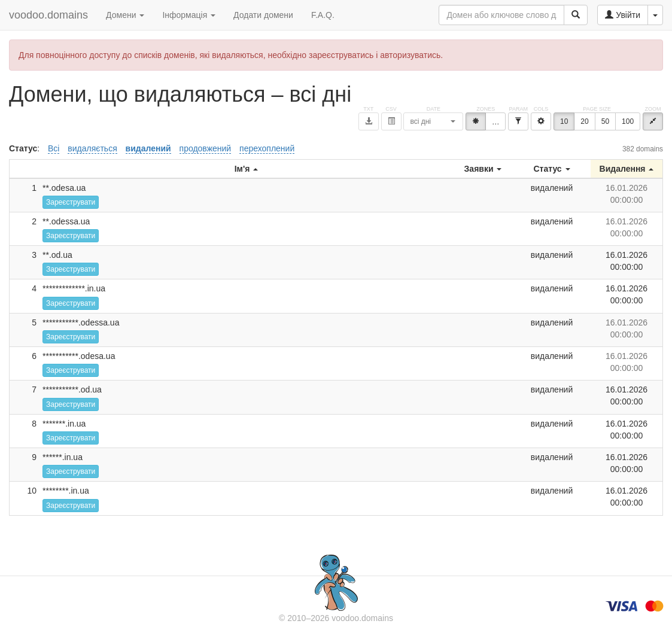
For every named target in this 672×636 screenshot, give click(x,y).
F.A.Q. (323, 15)
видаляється (92, 148)
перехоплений (267, 148)
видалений (148, 148)
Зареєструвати (71, 202)
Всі (54, 148)
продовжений (206, 148)
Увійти (623, 15)
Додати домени (263, 15)
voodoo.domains (48, 15)
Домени (125, 15)
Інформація (189, 15)
